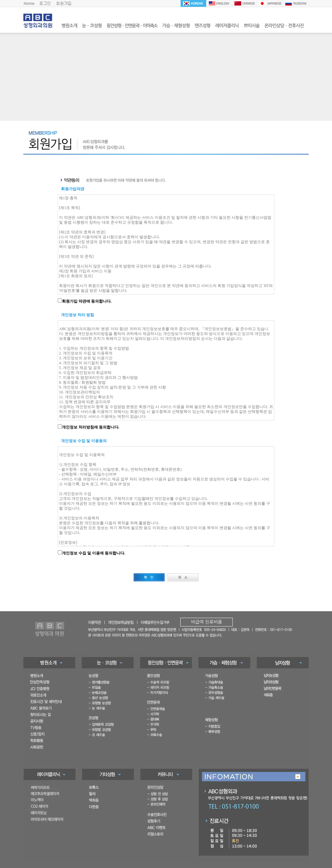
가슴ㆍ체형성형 (176, 26)
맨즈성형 (202, 26)
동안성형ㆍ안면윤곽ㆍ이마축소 (132, 26)
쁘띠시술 (252, 26)
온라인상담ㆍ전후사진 (284, 26)
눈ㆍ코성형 (92, 26)
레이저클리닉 (227, 26)
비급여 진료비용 (207, 622)
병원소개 (69, 26)
